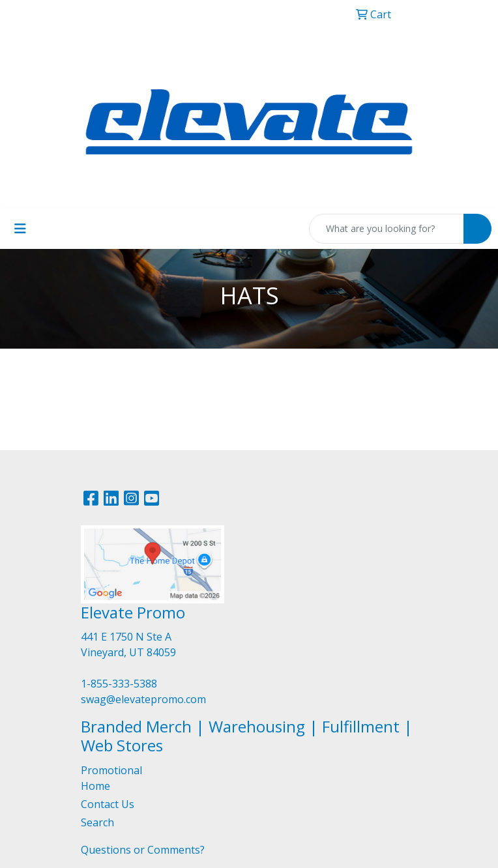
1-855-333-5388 (119, 684)
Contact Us (108, 804)
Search (97, 822)
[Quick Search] (387, 229)
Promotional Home (111, 778)
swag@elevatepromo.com (143, 699)
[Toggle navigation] (20, 229)
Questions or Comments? (143, 850)
